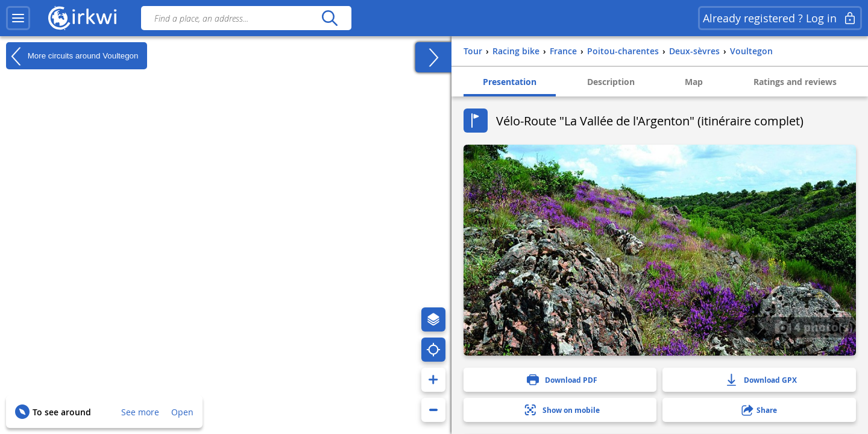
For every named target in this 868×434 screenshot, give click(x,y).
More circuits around (72, 56)
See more (140, 412)
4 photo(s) (814, 327)
